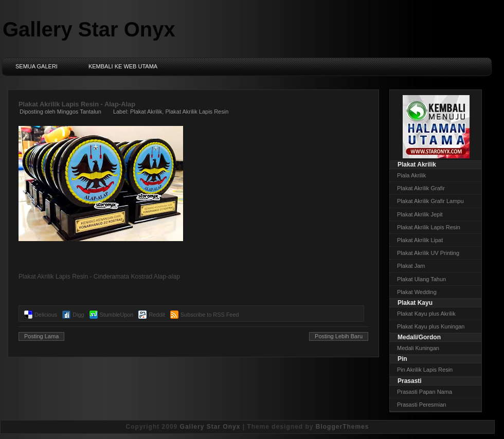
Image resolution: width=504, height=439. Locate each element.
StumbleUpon (117, 315)
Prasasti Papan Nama (425, 392)
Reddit (157, 315)
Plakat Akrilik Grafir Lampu (430, 201)
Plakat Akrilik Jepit (420, 214)
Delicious (46, 315)
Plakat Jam (411, 266)
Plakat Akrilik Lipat (420, 240)
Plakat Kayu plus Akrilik (426, 314)
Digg (78, 315)
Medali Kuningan (418, 348)
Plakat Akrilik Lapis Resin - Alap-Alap (77, 104)
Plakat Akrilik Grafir (421, 188)
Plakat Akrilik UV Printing (428, 253)
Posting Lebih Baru (339, 336)
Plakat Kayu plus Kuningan (431, 326)
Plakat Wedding (417, 292)
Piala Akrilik (411, 175)
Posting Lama (41, 336)
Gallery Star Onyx (89, 29)
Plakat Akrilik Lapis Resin (197, 112)
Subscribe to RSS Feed (210, 315)
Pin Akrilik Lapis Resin (425, 370)
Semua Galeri (37, 66)
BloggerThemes (343, 427)
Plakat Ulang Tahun (421, 279)
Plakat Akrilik (146, 112)
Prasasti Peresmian (421, 405)
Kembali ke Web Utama (123, 66)
